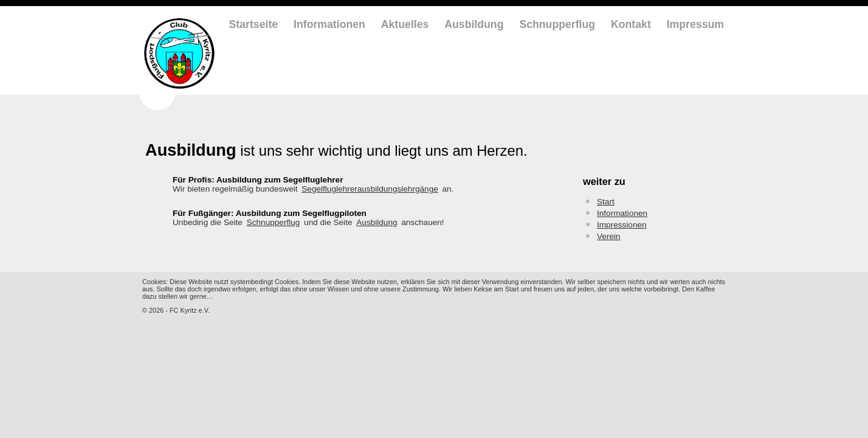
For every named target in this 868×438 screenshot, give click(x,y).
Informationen (329, 24)
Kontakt (631, 24)
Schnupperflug (557, 24)
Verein (609, 236)
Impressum (695, 24)
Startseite (254, 24)
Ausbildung (474, 24)
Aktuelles (405, 24)
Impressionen (622, 225)
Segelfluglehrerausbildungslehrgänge (370, 189)
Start (606, 202)
